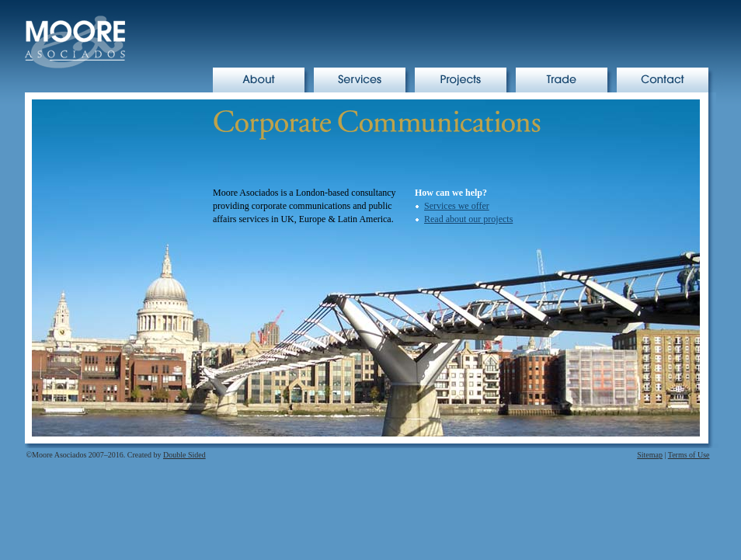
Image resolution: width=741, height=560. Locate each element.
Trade (567, 80)
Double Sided (184, 455)
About (263, 80)
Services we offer (457, 206)
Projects (466, 80)
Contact (668, 80)
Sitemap (650, 455)
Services (365, 80)
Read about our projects (468, 219)
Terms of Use (689, 455)
